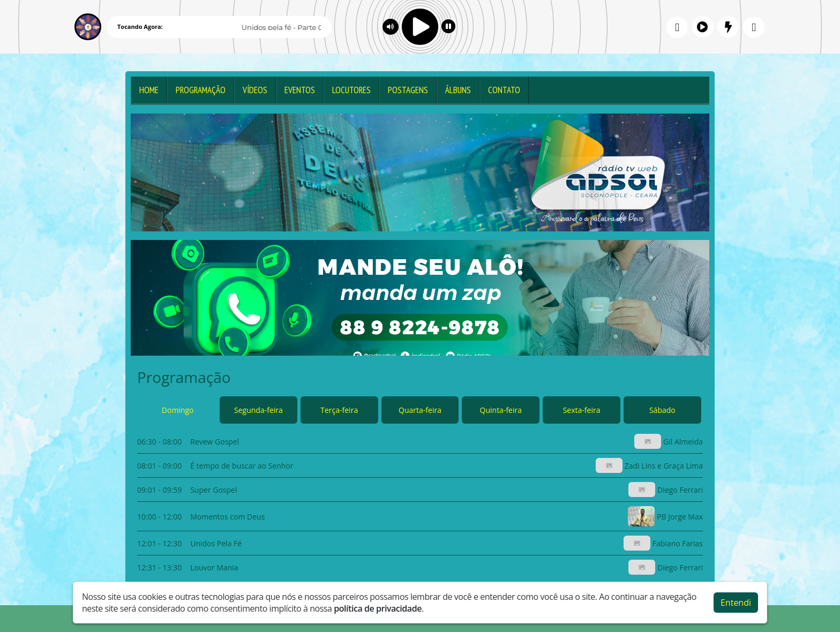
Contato (504, 90)
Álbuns (458, 90)
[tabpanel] (420, 504)
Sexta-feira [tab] (582, 410)
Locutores (351, 90)
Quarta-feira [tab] (420, 410)
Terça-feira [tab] (339, 410)
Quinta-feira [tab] (501, 410)
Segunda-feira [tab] (258, 410)
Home (149, 90)
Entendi (736, 603)
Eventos (300, 90)
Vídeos (255, 90)
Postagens (408, 90)
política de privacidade (378, 608)
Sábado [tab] (662, 410)
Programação (201, 90)
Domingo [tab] (178, 410)
